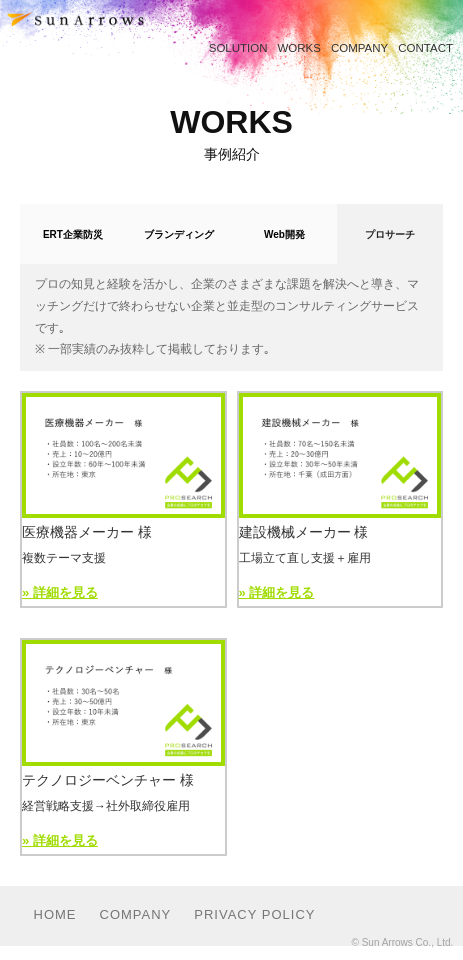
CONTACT (425, 48)
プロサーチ (390, 234)
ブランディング (179, 234)
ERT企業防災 (73, 234)
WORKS (299, 48)
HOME (55, 914)
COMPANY (359, 48)
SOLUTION (238, 48)
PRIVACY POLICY (254, 914)
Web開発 (284, 234)
